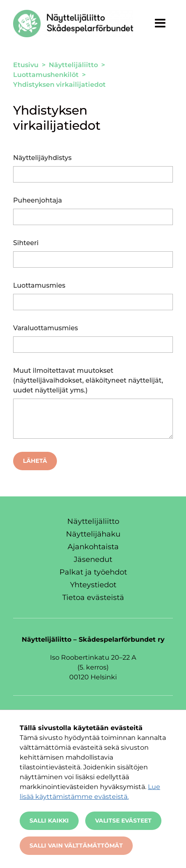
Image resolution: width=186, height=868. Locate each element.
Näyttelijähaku (93, 534)
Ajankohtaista (93, 547)
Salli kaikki (49, 821)
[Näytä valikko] (160, 23)
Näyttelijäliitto (93, 521)
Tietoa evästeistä (93, 597)
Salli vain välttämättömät (76, 845)
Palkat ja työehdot (93, 572)
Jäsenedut (93, 559)
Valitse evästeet (123, 821)
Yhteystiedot (93, 585)
